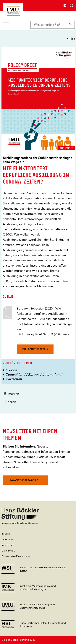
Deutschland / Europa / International (34, 375)
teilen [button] (10, 402)
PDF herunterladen (34, 349)
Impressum (8, 545)
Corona (11, 370)
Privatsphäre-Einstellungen (16, 556)
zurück (71, 39)
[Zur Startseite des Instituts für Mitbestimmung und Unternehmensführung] (13, 14)
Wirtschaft (14, 379)
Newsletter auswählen (24, 480)
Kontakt (6, 534)
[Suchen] (70, 25)
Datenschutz (8, 551)
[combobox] (48, 25)
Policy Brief (66, 148)
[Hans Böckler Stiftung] (20, 523)
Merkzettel (7, 540)
